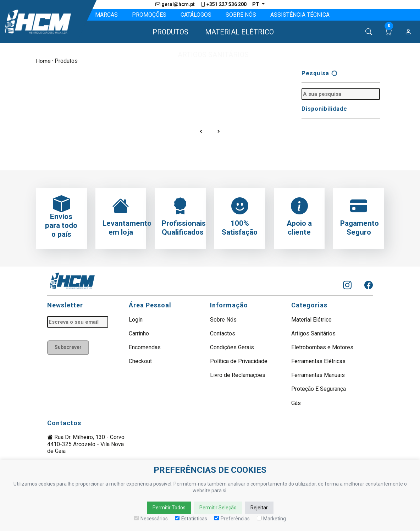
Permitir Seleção (218, 508)
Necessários (151, 519)
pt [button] (256, 4)
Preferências (232, 519)
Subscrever (69, 348)
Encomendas (145, 347)
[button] (167, 32)
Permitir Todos (169, 508)
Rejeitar (259, 508)
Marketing (271, 519)
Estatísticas (191, 519)
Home (43, 61)
